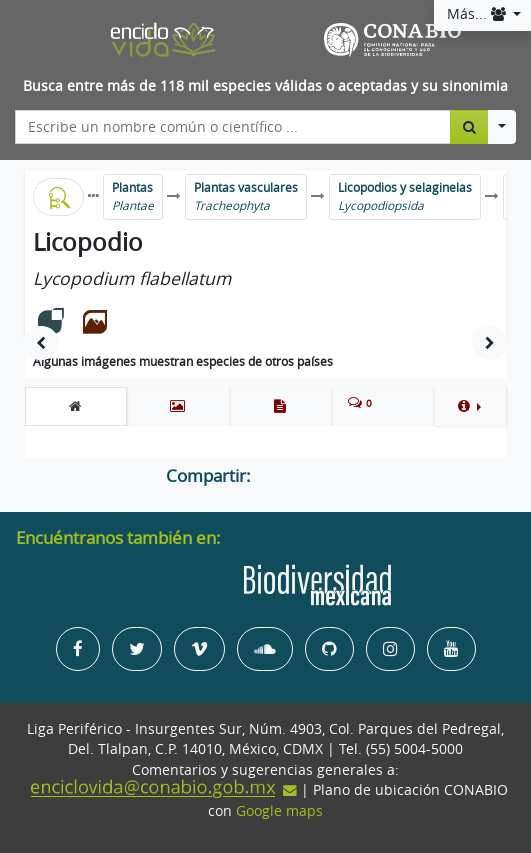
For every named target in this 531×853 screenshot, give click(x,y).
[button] (469, 406)
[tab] (76, 406)
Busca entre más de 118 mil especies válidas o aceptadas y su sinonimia (265, 86)
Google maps (279, 811)
